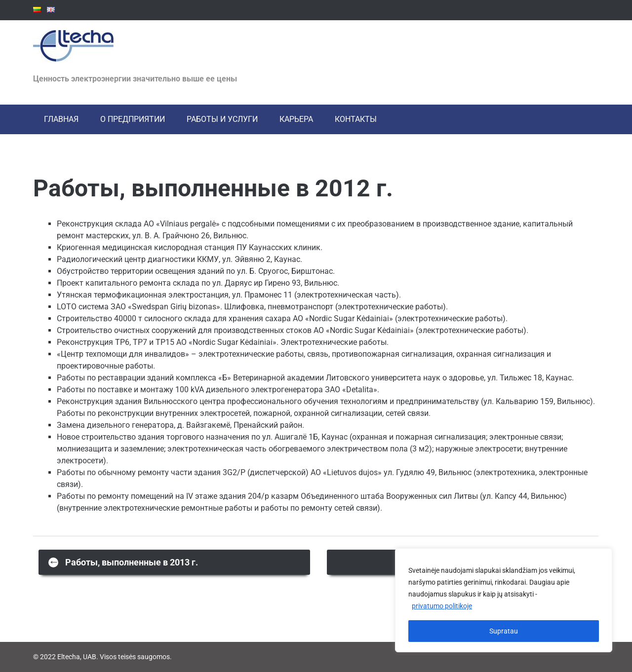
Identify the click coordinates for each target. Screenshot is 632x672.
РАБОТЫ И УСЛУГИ (222, 119)
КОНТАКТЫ (356, 119)
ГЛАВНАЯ (61, 119)
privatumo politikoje (442, 606)
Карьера (296, 119)
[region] (504, 600)
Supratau (504, 631)
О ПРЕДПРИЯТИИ (133, 119)
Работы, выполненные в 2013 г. (123, 562)
